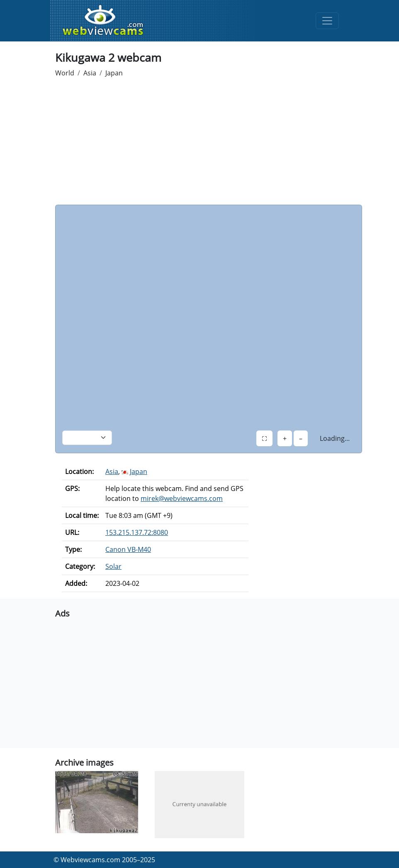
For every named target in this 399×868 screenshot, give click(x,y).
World (65, 73)
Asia (90, 73)
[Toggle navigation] (327, 21)
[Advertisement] (199, 143)
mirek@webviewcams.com (182, 498)
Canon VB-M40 (128, 549)
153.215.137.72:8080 (137, 532)
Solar (113, 566)
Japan (114, 73)
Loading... (335, 438)
